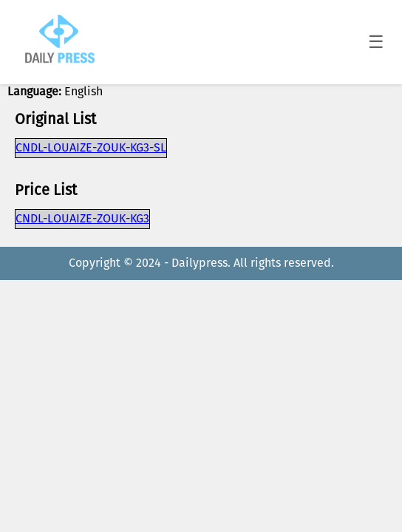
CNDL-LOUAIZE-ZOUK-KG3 (82, 219)
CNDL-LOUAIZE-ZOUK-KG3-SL (91, 148)
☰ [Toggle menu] (376, 42)
